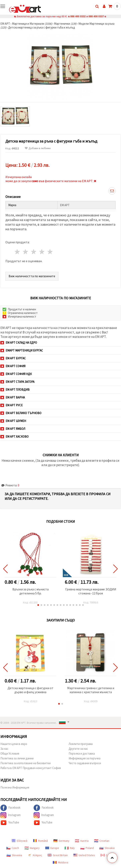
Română (40, 841)
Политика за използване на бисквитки (25, 763)
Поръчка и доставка (82, 753)
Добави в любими (38, 148)
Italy (70, 848)
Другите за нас (78, 749)
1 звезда (17, 252)
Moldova (60, 862)
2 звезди (26, 252)
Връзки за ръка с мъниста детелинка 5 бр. (30, 591)
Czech (13, 848)
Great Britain (58, 855)
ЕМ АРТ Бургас (13, 358)
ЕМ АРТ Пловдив (15, 390)
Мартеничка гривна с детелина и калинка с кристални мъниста (91, 690)
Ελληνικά (19, 841)
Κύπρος (35, 855)
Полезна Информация (15, 787)
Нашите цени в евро (14, 744)
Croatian (102, 841)
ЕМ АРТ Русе (11, 405)
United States (84, 855)
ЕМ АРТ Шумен (13, 421)
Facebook (10, 808)
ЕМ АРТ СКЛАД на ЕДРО (19, 343)
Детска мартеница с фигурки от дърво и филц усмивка (30, 690)
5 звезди (50, 252)
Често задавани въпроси (85, 763)
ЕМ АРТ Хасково (14, 437)
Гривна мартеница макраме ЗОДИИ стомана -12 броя (91, 591)
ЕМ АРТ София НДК (16, 374)
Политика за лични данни (17, 758)
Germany (61, 841)
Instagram (10, 815)
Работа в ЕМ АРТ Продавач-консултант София (31, 768)
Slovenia (14, 855)
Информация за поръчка (84, 758)
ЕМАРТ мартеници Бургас (22, 350)
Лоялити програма (81, 744)
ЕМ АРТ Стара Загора (17, 382)
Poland (87, 848)
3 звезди (34, 252)
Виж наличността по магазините (32, 276)
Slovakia (107, 848)
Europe (52, 848)
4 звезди (42, 252)
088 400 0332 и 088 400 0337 (87, 16)
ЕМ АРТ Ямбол (13, 429)
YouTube (10, 823)
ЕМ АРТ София (13, 366)
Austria (82, 841)
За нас (4, 749)
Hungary (32, 848)
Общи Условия (10, 753)
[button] (38, 605)
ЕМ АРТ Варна (13, 397)
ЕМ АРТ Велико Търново (21, 413)
